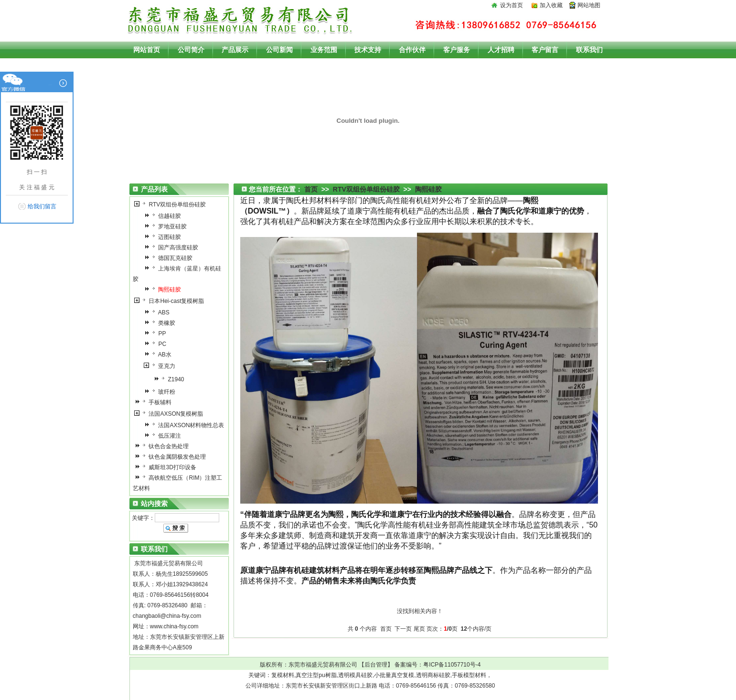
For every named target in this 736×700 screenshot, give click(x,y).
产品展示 (235, 50)
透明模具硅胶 (355, 675)
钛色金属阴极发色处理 (173, 457)
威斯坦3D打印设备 (168, 467)
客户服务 (457, 50)
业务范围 (324, 50)
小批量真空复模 (394, 675)
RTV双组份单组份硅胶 (173, 205)
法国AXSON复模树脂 (171, 414)
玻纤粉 (162, 392)
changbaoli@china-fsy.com (167, 616)
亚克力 (162, 366)
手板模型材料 (469, 675)
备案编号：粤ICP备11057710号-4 (437, 665)
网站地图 (589, 5)
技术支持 (368, 50)
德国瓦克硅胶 (171, 258)
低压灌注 (165, 436)
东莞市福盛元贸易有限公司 (323, 665)
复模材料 (283, 675)
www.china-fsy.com (174, 626)
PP (157, 334)
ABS (159, 312)
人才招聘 (501, 50)
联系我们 (589, 50)
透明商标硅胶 (433, 675)
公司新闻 (279, 50)
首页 (311, 189)
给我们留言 (42, 206)
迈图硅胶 (165, 237)
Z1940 (171, 379)
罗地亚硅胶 (168, 226)
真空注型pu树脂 (316, 675)
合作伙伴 (412, 50)
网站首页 (147, 50)
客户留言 (545, 50)
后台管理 (376, 665)
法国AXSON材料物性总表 (187, 425)
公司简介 (191, 50)
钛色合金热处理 (164, 446)
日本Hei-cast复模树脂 (172, 301)
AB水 (160, 355)
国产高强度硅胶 (174, 248)
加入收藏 (551, 5)
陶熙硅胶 (428, 189)
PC (158, 344)
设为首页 (512, 5)
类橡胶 (162, 323)
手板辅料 (155, 402)
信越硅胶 (165, 216)
